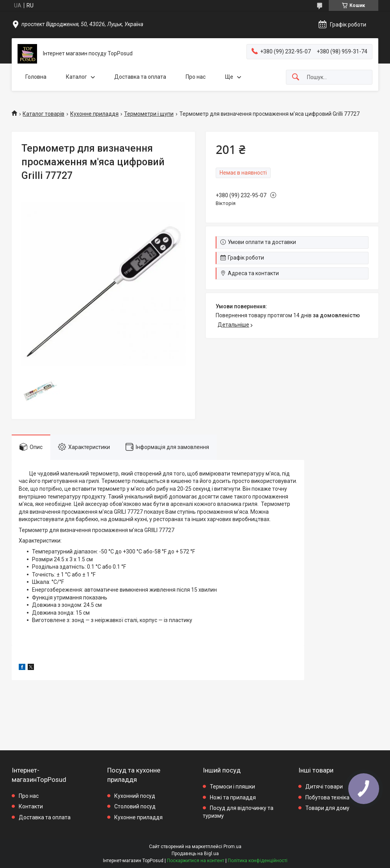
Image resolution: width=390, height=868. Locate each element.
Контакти (31, 806)
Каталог (76, 77)
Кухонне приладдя (94, 114)
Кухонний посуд (135, 796)
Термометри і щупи (149, 114)
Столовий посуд (135, 806)
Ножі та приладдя (233, 797)
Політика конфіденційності (258, 861)
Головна (36, 77)
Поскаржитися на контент (196, 861)
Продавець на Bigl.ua (195, 854)
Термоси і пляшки (232, 787)
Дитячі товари (324, 787)
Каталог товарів (43, 114)
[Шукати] (296, 77)
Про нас (196, 77)
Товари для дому (327, 808)
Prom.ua (232, 847)
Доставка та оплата (140, 77)
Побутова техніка (327, 797)
